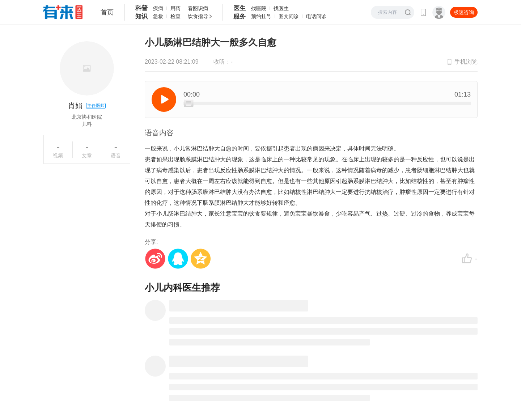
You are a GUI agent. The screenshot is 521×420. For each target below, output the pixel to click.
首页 (107, 12)
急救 (158, 16)
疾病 (158, 8)
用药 (175, 8)
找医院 (259, 8)
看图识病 (198, 8)
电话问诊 (316, 16)
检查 (175, 16)
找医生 (281, 8)
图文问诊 (289, 16)
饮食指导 (198, 16)
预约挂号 (261, 16)
